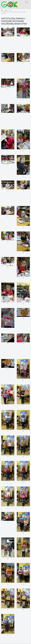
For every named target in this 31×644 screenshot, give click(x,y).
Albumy (6, 10)
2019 (11, 10)
